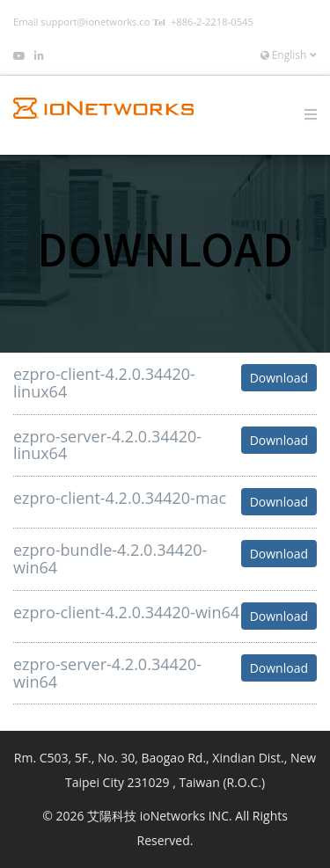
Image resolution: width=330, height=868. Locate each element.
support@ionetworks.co (95, 22)
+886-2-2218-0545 (212, 22)
